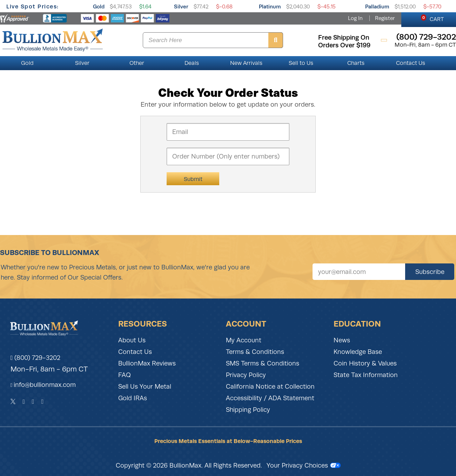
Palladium (377, 6)
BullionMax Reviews (147, 363)
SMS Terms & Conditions (263, 363)
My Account (244, 340)
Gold (99, 6)
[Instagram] (33, 402)
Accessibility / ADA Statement (270, 398)
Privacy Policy (246, 375)
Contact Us (411, 63)
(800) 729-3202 (36, 358)
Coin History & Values (365, 363)
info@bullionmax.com (45, 385)
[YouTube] (43, 402)
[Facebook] (24, 402)
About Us (132, 340)
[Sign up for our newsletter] (359, 272)
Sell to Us (301, 63)
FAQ (125, 375)
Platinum (270, 6)
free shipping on (344, 38)
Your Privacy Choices (304, 465)
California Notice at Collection (270, 387)
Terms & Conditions (255, 352)
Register (385, 18)
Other (137, 63)
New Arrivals (246, 63)
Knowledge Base (358, 352)
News (342, 340)
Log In (355, 18)
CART (432, 18)
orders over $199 (344, 45)
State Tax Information (366, 375)
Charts (356, 63)
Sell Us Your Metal (145, 387)
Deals (192, 63)
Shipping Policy (248, 410)
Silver (181, 6)
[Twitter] (13, 402)
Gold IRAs (133, 398)
